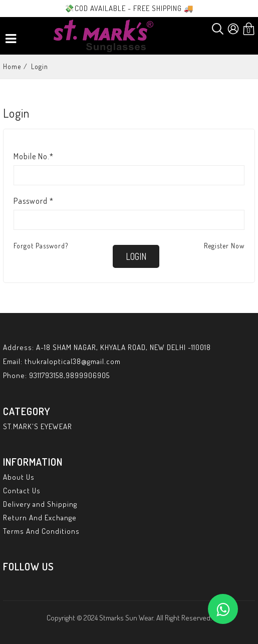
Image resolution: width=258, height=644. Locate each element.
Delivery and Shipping (40, 504)
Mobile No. (34, 156)
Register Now (224, 246)
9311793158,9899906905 (69, 375)
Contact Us (22, 491)
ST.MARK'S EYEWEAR (38, 426)
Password (34, 201)
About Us (19, 477)
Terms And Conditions (41, 531)
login (136, 256)
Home (12, 66)
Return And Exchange (40, 518)
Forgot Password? (41, 246)
